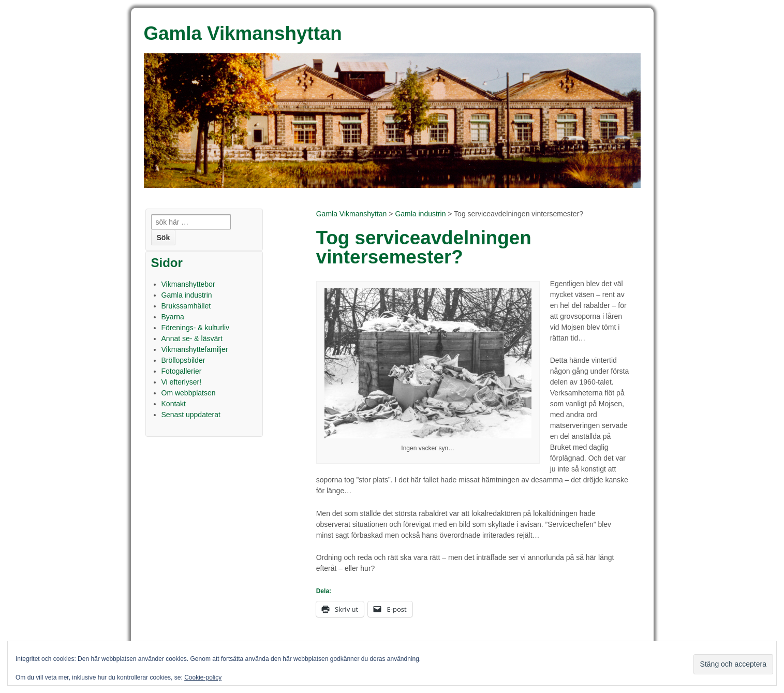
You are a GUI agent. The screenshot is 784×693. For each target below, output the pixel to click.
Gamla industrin (420, 214)
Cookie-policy (203, 677)
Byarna (173, 317)
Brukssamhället (186, 306)
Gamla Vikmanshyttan (352, 214)
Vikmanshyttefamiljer (195, 349)
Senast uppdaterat (191, 415)
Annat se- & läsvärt (192, 338)
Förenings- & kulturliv (196, 328)
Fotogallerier (182, 371)
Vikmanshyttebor (188, 284)
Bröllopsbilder (183, 360)
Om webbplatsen (189, 393)
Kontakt (174, 404)
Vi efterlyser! (182, 382)
